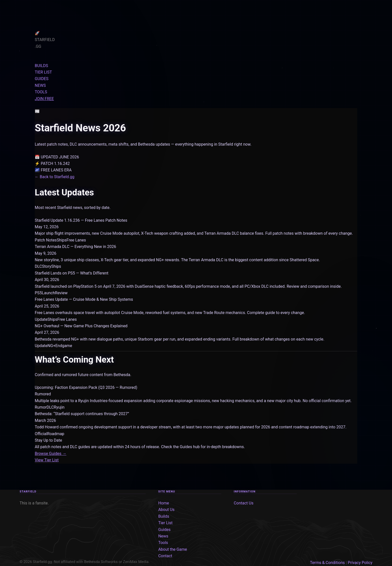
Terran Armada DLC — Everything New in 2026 (75, 247)
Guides (164, 530)
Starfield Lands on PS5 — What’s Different (72, 273)
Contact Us (244, 503)
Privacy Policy (360, 563)
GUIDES (42, 79)
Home (164, 503)
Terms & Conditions (327, 563)
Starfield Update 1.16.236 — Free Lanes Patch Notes (81, 220)
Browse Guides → (50, 454)
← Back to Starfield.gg (55, 177)
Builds (164, 516)
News (163, 536)
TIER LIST (43, 72)
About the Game (173, 549)
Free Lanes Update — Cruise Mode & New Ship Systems (84, 299)
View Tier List (47, 460)
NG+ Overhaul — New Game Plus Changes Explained (81, 326)
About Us (166, 510)
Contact (165, 556)
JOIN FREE (44, 99)
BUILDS (41, 66)
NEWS (40, 85)
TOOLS (41, 92)
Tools (163, 543)
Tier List (165, 523)
